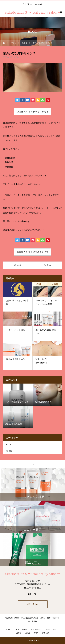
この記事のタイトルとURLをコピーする (32, 112)
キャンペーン (36, 629)
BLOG (16, 57)
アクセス (45, 633)
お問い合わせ (33, 604)
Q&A (36, 633)
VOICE (28, 633)
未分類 (9, 451)
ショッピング (51, 629)
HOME (8, 629)
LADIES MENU (21, 629)
